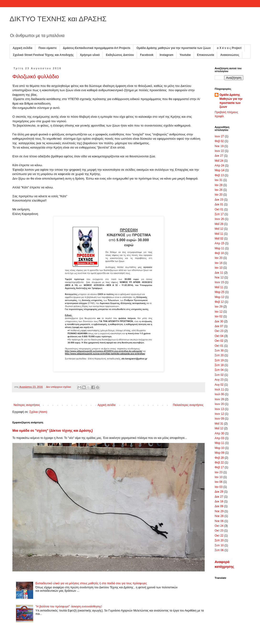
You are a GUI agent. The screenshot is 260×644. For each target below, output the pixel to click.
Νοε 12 (219, 277)
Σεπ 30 (219, 351)
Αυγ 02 (219, 385)
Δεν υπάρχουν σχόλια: (59, 387)
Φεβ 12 (219, 302)
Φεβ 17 (219, 467)
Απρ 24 (219, 165)
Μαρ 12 (219, 297)
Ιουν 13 (219, 409)
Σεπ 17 (219, 214)
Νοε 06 (219, 521)
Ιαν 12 (219, 312)
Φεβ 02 (219, 141)
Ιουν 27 (219, 136)
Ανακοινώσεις (230, 55)
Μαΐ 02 (219, 239)
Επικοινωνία (206, 55)
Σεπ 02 (219, 375)
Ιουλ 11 (219, 389)
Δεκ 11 (219, 273)
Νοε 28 (219, 516)
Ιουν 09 (219, 419)
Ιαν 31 (219, 180)
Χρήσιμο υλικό (90, 55)
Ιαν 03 (219, 487)
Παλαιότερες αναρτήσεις (188, 405)
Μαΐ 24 (219, 161)
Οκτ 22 (219, 536)
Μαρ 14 (219, 170)
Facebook (147, 55)
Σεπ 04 (219, 370)
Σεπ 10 (219, 545)
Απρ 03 (219, 438)
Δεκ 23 (219, 200)
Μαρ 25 (219, 292)
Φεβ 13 (219, 175)
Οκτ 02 (219, 341)
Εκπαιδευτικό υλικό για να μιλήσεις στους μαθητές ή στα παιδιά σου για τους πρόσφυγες (91, 583)
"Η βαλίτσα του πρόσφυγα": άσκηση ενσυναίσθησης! (69, 607)
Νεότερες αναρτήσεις (27, 405)
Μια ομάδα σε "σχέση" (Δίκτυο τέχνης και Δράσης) (53, 431)
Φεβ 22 (219, 463)
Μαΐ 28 (219, 224)
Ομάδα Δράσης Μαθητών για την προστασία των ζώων (231, 101)
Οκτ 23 (219, 331)
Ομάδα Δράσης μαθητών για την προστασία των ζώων (174, 48)
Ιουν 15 (219, 282)
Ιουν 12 (219, 414)
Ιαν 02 (219, 316)
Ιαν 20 (219, 195)
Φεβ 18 (219, 253)
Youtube (185, 55)
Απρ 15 (219, 243)
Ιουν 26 (219, 219)
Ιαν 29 (219, 307)
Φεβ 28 (219, 458)
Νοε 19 (219, 146)
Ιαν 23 (219, 472)
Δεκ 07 (219, 326)
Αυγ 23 (219, 380)
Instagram (166, 55)
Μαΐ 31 (219, 424)
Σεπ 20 (219, 355)
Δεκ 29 (219, 492)
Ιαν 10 (219, 268)
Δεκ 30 (219, 321)
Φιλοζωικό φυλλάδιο (36, 77)
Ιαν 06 (219, 482)
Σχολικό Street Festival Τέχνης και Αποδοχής (43, 55)
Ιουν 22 (219, 151)
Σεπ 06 (219, 550)
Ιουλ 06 (219, 394)
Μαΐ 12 (219, 229)
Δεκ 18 (219, 501)
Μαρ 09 (219, 453)
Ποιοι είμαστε (47, 48)
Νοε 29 (219, 511)
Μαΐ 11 (219, 234)
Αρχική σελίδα (22, 48)
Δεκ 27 (219, 156)
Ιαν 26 (219, 190)
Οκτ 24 (219, 526)
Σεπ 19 (219, 360)
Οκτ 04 (219, 336)
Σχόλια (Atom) (38, 412)
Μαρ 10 (219, 448)
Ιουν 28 (219, 399)
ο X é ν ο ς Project (229, 48)
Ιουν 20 (219, 404)
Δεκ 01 (219, 204)
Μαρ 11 (219, 248)
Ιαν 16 (219, 263)
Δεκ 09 (219, 506)
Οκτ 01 (219, 209)
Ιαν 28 (219, 185)
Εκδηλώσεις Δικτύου (120, 55)
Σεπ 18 (219, 365)
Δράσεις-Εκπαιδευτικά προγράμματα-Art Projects (97, 48)
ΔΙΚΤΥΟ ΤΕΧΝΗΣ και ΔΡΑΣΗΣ (58, 19)
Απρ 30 (219, 433)
